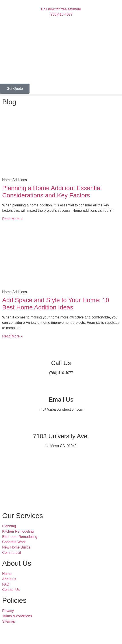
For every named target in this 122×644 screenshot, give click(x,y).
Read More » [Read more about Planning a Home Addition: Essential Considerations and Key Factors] (12, 219)
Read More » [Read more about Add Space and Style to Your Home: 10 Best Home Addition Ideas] (12, 336)
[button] (61, 95)
